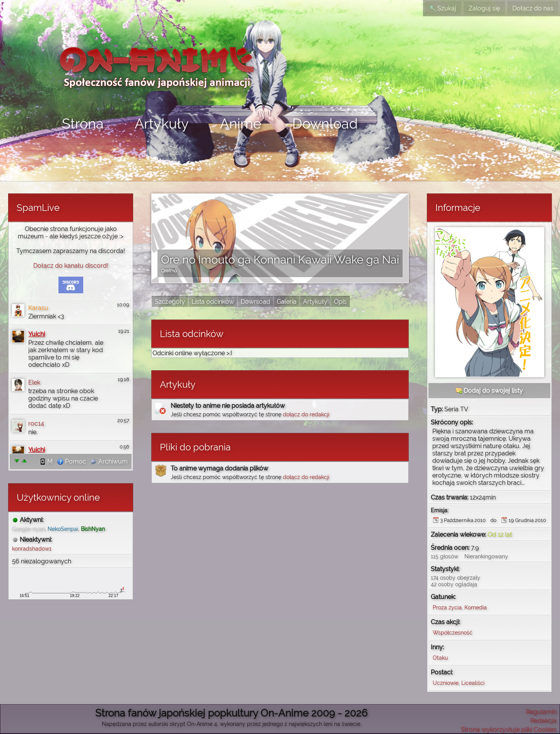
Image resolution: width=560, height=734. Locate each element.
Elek (34, 382)
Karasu (38, 308)
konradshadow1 (32, 548)
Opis (340, 302)
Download (325, 123)
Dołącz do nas (533, 8)
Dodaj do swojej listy (489, 391)
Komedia (476, 607)
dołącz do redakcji (306, 414)
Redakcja (543, 721)
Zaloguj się (484, 8)
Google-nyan (28, 529)
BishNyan (93, 529)
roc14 (36, 423)
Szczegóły (170, 302)
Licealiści (473, 683)
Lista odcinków (213, 302)
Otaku (440, 658)
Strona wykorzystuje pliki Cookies (509, 730)
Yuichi (37, 334)
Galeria (287, 302)
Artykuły (162, 123)
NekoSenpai (63, 529)
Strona (83, 123)
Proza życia (447, 607)
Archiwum (109, 461)
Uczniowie (446, 683)
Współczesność (453, 632)
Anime (241, 123)
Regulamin (541, 712)
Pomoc (72, 461)
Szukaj (443, 8)
